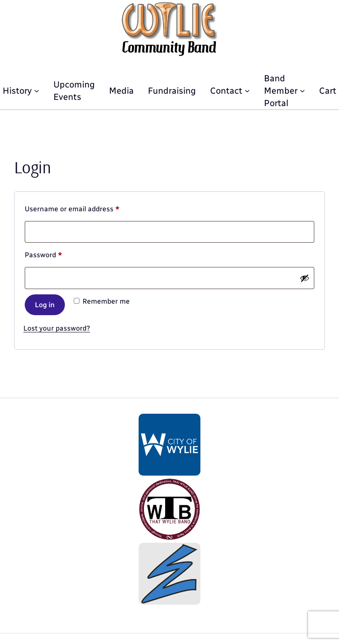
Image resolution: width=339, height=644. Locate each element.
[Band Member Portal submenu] (302, 91)
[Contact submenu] (247, 91)
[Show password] (305, 278)
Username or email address (87, 208)
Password (58, 253)
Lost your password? (57, 328)
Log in (45, 305)
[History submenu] (37, 91)
